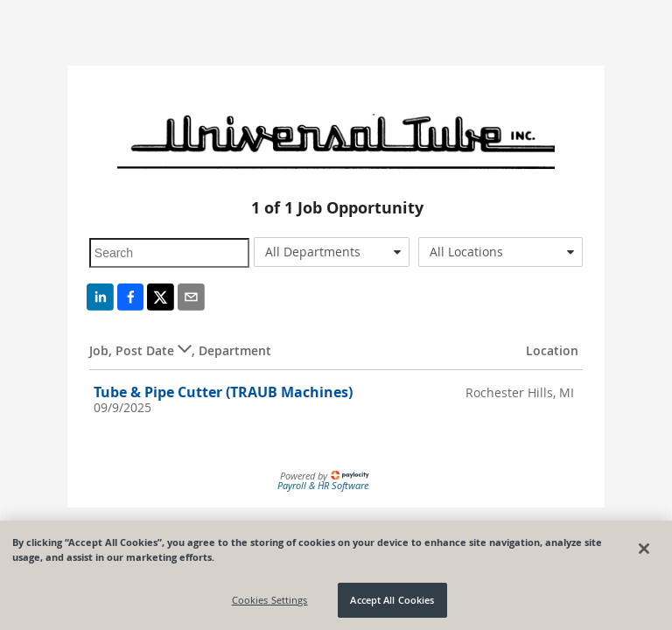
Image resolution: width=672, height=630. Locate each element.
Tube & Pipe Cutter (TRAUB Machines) (223, 392)
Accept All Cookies (392, 600)
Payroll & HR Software (323, 485)
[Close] (644, 549)
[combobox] (332, 252)
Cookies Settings (270, 600)
